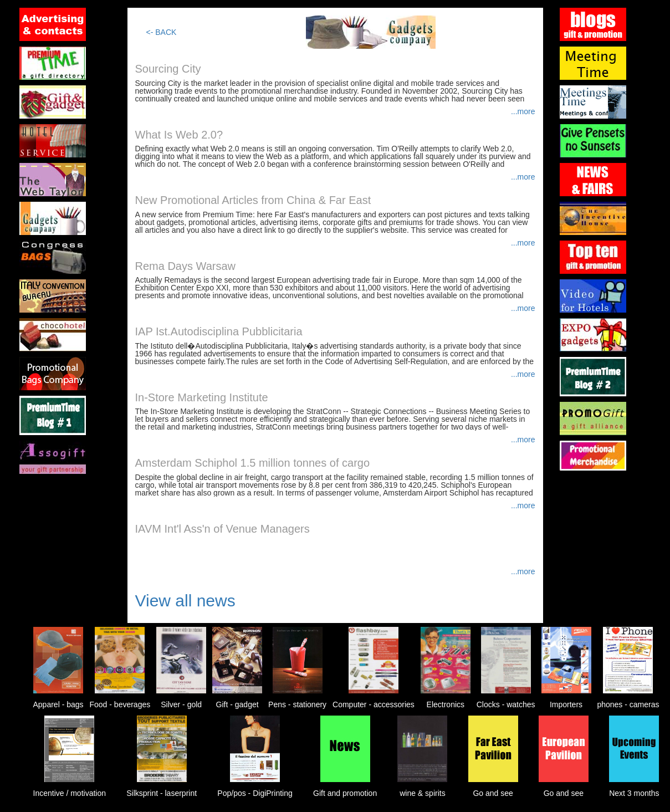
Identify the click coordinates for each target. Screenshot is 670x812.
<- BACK (162, 32)
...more (523, 111)
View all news (185, 601)
